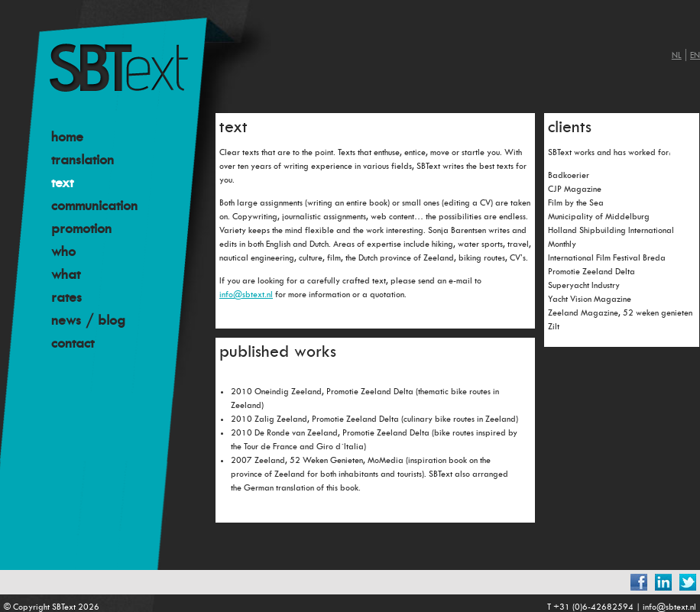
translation (83, 160)
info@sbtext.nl (246, 295)
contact (73, 343)
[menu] (134, 240)
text (62, 183)
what (66, 274)
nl (677, 55)
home (67, 137)
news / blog (88, 320)
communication (94, 206)
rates (66, 297)
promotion (81, 228)
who (63, 251)
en (695, 55)
